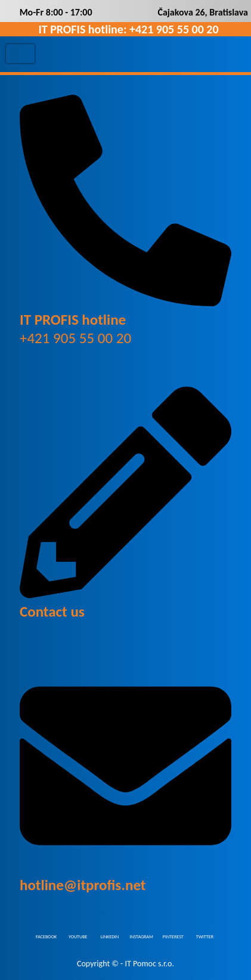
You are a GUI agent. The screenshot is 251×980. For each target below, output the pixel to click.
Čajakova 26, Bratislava (203, 12)
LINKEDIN (110, 936)
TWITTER (205, 936)
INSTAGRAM (141, 936)
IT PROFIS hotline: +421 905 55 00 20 (128, 29)
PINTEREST (173, 936)
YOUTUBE (78, 936)
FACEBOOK (46, 936)
